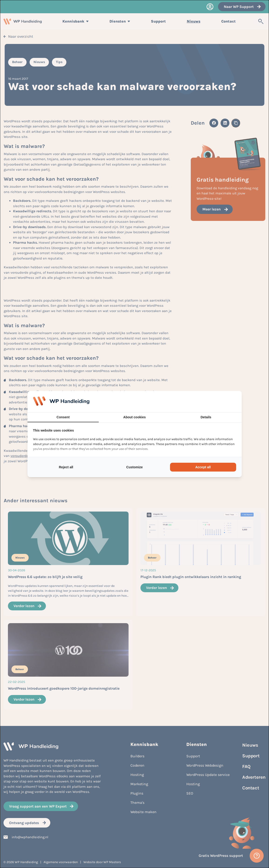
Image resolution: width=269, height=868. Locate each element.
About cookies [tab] (134, 417)
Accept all (203, 467)
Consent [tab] (63, 417)
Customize (134, 467)
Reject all (66, 467)
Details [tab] (206, 417)
